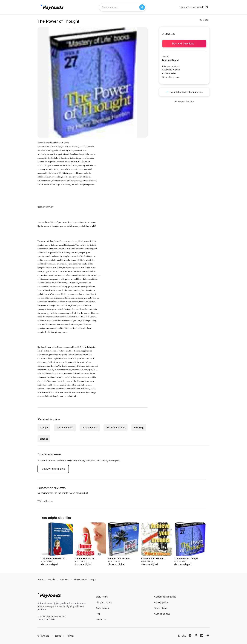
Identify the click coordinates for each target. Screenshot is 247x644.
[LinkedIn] (202, 635)
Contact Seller (169, 73)
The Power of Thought (85, 580)
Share (204, 20)
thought (44, 428)
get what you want (116, 428)
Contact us (101, 619)
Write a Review (45, 501)
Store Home (102, 597)
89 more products (171, 66)
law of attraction (65, 428)
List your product (104, 602)
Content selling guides (165, 597)
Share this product (171, 77)
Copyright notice (162, 614)
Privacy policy (161, 602)
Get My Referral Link (53, 469)
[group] (57, 544)
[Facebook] (190, 635)
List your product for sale (194, 7)
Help (98, 614)
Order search (102, 608)
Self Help (139, 428)
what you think (90, 428)
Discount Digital (171, 60)
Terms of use (161, 608)
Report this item (184, 102)
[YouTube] (208, 635)
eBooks (44, 439)
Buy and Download (184, 44)
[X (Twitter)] (196, 635)
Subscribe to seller (171, 70)
